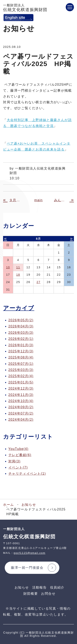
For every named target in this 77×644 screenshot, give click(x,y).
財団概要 (31, 594)
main (38, 200)
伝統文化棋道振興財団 (25, 8)
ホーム (9, 505)
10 (8, 267)
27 (38, 282)
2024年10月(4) (21, 401)
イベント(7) (18, 467)
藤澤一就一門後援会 (27, 568)
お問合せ (48, 594)
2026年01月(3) (21, 345)
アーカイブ (19, 308)
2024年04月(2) (21, 420)
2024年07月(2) (21, 413)
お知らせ (29, 505)
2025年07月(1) (21, 364)
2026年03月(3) (21, 333)
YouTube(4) (18, 449)
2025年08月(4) (21, 357)
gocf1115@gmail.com (29, 553)
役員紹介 (57, 587)
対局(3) (15, 461)
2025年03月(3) (21, 370)
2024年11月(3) (21, 395)
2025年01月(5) (21, 382)
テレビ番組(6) (20, 455)
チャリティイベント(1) (27, 474)
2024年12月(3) (21, 388)
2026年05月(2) (21, 320)
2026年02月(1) (21, 339)
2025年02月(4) (21, 376)
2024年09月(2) (21, 407)
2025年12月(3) (21, 351)
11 (18, 267)
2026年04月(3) (21, 326)
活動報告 (39, 587)
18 (18, 275)
